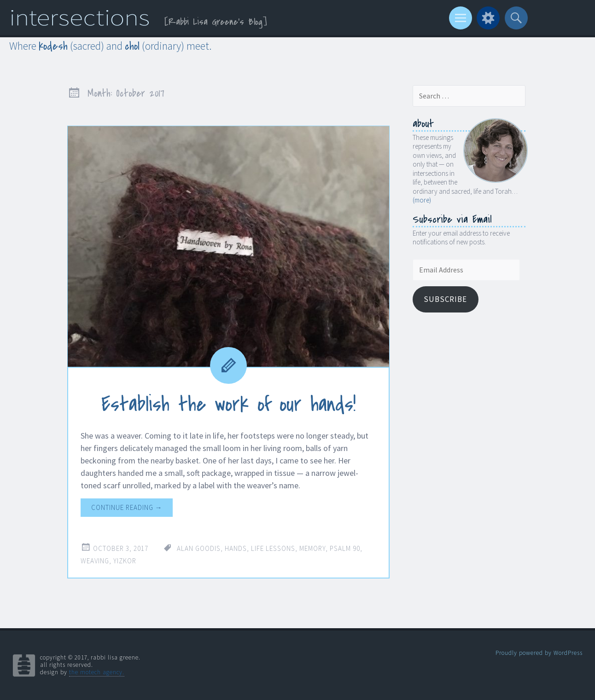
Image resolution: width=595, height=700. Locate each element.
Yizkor (125, 561)
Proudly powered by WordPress (539, 653)
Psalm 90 (345, 548)
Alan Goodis (199, 548)
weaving (95, 561)
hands (236, 548)
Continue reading (127, 507)
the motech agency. (97, 672)
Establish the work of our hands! (229, 405)
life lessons (273, 548)
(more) (422, 200)
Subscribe (445, 299)
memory (312, 548)
